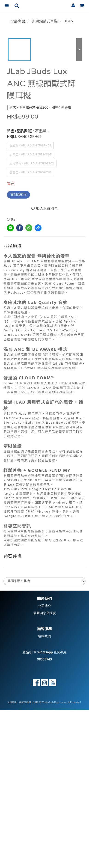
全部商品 (18, 21)
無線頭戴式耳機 (45, 21)
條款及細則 (25, 702)
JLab (69, 21)
